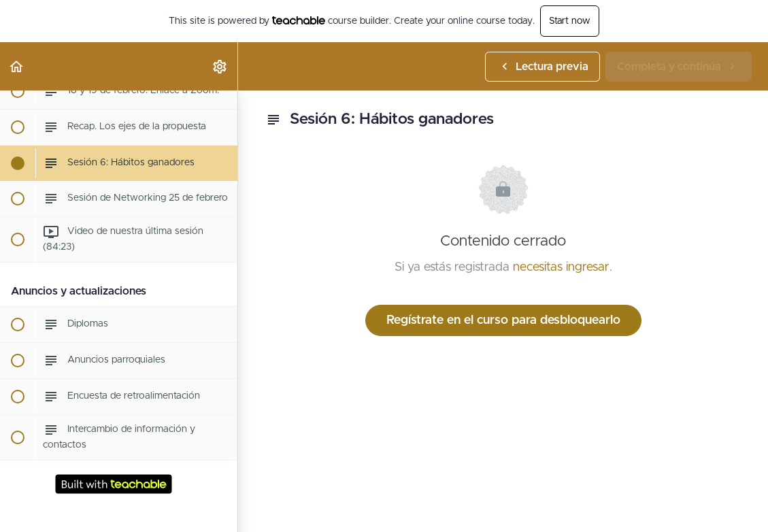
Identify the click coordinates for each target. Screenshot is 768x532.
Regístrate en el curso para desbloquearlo (503, 320)
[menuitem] (220, 66)
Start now (570, 21)
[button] (17, 66)
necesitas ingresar (561, 267)
